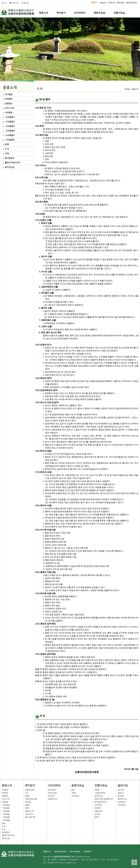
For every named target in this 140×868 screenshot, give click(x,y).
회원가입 (14, 3)
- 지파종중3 (10, 126)
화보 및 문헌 (52, 793)
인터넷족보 (80, 13)
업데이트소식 (122, 799)
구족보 (74, 793)
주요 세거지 (29, 814)
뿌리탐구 (61, 13)
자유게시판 (122, 805)
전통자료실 (119, 13)
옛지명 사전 (99, 796)
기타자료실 (75, 796)
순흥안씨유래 (30, 790)
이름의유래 (98, 811)
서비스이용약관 (75, 852)
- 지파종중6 (10, 140)
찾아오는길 (10, 167)
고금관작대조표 (100, 793)
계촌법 (97, 790)
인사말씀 (9, 94)
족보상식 (98, 814)
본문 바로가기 (0, 0)
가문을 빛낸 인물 (31, 799)
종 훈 (7, 144)
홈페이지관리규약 (12, 163)
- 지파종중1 (10, 117)
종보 (73, 790)
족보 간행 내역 (30, 817)
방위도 (97, 817)
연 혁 (7, 153)
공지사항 (121, 790)
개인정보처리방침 (60, 852)
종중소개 (44, 13)
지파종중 (9, 113)
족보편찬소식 (53, 799)
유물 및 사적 (29, 811)
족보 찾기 (52, 796)
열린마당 (44, 21)
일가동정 (121, 796)
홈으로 (4, 3)
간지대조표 (98, 805)
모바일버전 (87, 852)
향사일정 (28, 802)
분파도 (27, 808)
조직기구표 (10, 108)
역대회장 (9, 99)
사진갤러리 (122, 802)
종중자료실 (99, 13)
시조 (27, 793)
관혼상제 (98, 808)
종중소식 (121, 793)
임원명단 (9, 103)
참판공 (27, 796)
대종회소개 (47, 852)
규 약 (7, 149)
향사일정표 (10, 158)
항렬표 (27, 805)
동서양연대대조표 (101, 802)
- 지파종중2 (10, 122)
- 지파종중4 (10, 131)
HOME (127, 89)
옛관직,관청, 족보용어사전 (104, 799)
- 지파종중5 (10, 135)
